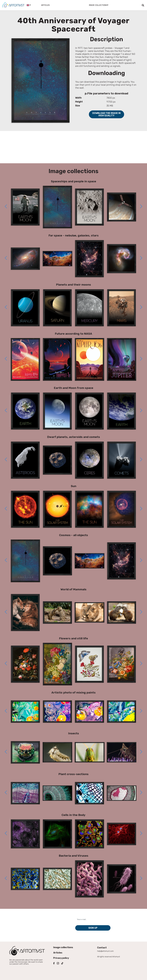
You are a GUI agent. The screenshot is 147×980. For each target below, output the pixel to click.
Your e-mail (81, 915)
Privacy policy (61, 958)
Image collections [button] (98, 5)
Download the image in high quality (106, 114)
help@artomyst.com (105, 951)
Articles (45, 5)
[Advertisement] (73, 147)
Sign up (93, 928)
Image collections (63, 947)
